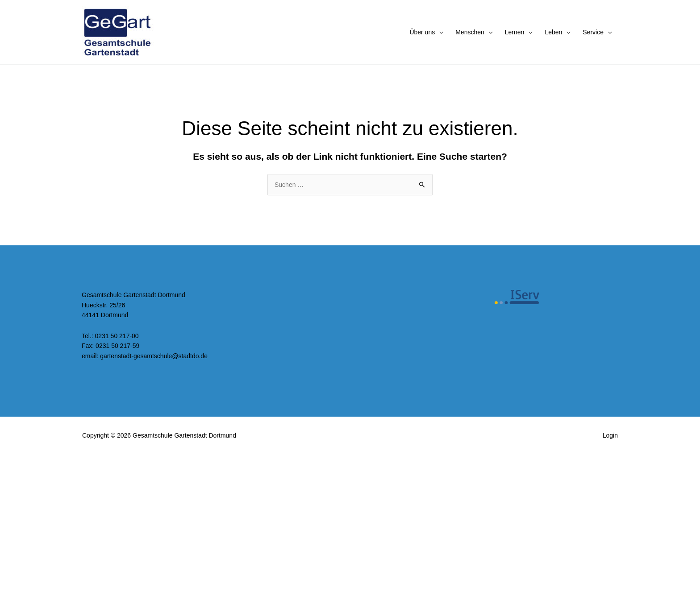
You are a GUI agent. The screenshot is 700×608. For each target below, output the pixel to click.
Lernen (515, 32)
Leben (553, 32)
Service (593, 32)
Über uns (422, 32)
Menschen (470, 32)
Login (610, 435)
